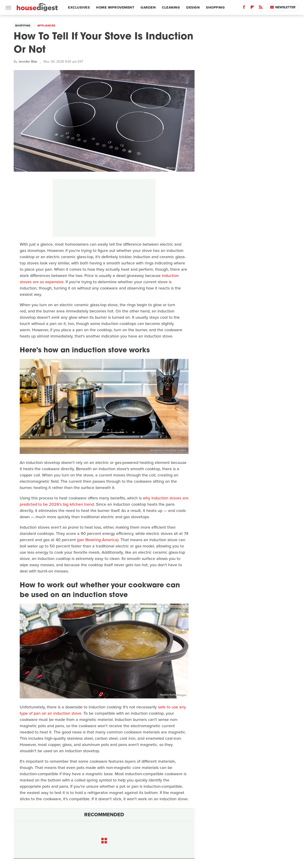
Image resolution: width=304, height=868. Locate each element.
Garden (148, 7)
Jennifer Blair (28, 62)
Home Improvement (115, 7)
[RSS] (261, 8)
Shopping (215, 7)
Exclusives (79, 7)
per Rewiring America (98, 540)
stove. (77, 713)
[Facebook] (244, 8)
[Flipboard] (252, 8)
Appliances (46, 26)
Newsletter (283, 7)
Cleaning (171, 7)
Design (193, 7)
